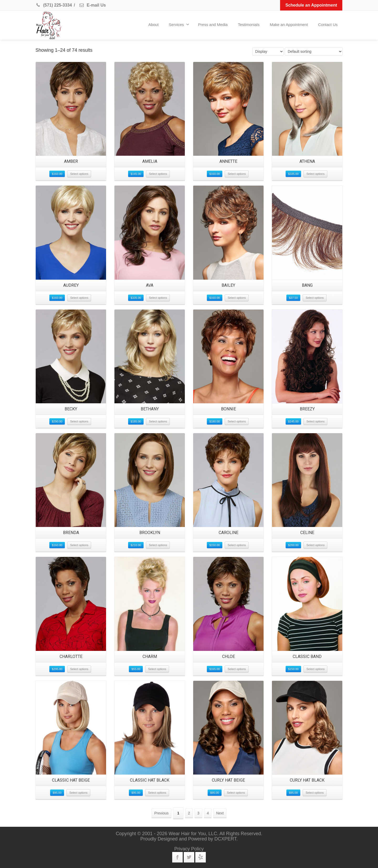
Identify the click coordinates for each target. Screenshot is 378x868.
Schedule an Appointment (311, 5)
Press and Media (213, 25)
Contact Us (328, 25)
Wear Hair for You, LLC (193, 834)
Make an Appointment (289, 25)
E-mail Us (92, 5)
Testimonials (249, 25)
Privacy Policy (189, 849)
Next (220, 813)
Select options (79, 174)
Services (179, 24)
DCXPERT (225, 839)
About (153, 25)
